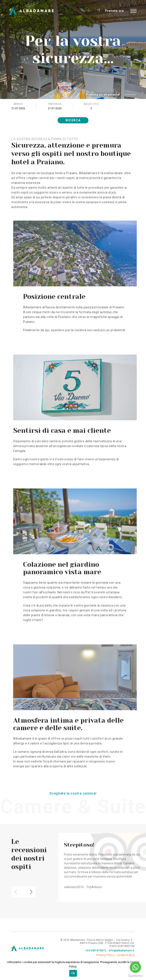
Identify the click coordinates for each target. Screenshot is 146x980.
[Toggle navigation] (133, 11)
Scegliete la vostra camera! (73, 793)
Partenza (55, 104)
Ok (73, 973)
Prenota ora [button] (114, 11)
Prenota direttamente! (111, 95)
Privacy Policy (105, 955)
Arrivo (18, 104)
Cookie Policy (126, 955)
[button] (31, 884)
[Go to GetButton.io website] (135, 976)
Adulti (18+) (91, 104)
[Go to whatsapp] (135, 967)
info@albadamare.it (122, 951)
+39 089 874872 (96, 951)
